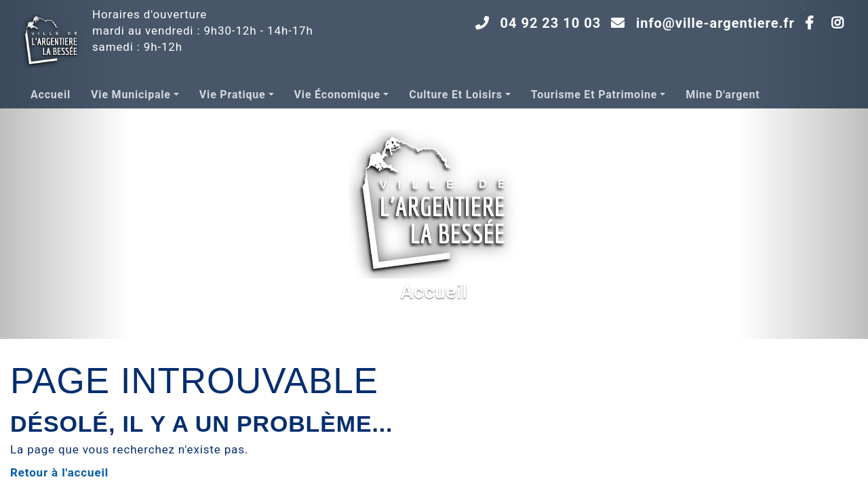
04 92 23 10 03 (551, 23)
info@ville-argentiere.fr (715, 23)
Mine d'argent (723, 95)
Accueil (51, 95)
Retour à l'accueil (59, 472)
